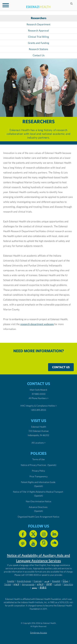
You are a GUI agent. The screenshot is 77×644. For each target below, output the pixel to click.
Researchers (39, 18)
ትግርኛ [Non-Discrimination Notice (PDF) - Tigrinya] (16, 584)
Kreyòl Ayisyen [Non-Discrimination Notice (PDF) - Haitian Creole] (24, 581)
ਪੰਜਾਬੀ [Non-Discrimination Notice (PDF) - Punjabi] (49, 584)
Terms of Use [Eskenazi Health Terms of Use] (38, 459)
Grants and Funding (38, 43)
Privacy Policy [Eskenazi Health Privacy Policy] (38, 471)
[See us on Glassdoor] (44, 543)
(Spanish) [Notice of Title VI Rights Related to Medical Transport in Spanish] (38, 496)
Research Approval (38, 31)
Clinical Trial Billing (38, 37)
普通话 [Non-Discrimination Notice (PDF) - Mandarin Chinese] (43, 588)
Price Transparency (39, 476)
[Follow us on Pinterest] (23, 543)
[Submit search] (72, 4)
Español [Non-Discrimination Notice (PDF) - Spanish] (11, 581)
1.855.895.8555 (38, 410)
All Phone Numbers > (38, 398)
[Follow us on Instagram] (44, 534)
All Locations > (38, 443)
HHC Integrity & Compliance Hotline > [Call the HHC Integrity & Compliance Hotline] (39, 406)
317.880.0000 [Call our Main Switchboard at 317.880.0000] (39, 394)
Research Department (38, 24)
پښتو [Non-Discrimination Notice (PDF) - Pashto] (34, 588)
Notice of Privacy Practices (33, 465)
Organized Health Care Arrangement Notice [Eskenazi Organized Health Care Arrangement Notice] (38, 517)
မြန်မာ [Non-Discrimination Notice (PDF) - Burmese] (65, 581)
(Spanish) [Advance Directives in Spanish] (38, 511)
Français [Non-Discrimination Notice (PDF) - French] (38, 581)
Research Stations (38, 49)
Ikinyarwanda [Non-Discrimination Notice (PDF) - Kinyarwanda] (28, 584)
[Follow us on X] (33, 534)
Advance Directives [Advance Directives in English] (38, 507)
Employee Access (39, 633)
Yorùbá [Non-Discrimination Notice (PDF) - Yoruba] (8, 584)
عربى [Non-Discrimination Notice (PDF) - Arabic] (47, 581)
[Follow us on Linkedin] (54, 534)
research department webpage (37, 324)
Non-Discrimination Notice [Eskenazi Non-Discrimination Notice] (38, 501)
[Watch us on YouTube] (33, 543)
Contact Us (39, 55)
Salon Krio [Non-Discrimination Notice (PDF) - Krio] (68, 584)
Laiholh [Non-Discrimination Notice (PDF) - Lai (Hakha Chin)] (58, 584)
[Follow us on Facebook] (23, 534)
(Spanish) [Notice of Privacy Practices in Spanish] (52, 465)
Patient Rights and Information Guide (38, 482)
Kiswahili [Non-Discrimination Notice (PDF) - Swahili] (56, 581)
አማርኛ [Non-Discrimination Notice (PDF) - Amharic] (40, 584)
